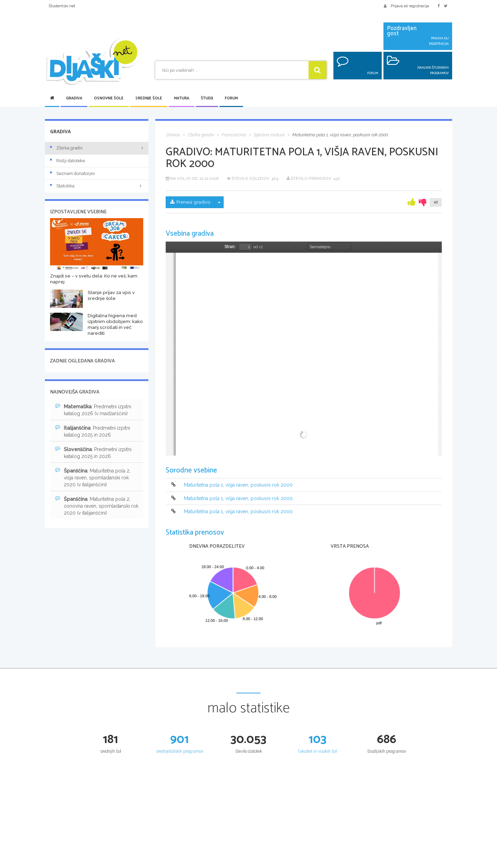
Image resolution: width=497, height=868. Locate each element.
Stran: (230, 247)
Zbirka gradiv (66, 148)
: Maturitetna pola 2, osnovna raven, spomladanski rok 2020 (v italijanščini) (97, 506)
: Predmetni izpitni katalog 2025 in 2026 (93, 431)
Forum (231, 98)
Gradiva (74, 98)
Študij (207, 98)
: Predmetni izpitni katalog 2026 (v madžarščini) (93, 410)
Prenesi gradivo (191, 202)
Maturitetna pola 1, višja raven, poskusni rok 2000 (238, 485)
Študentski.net (62, 6)
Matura (182, 98)
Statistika (97, 186)
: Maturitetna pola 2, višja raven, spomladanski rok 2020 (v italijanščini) (93, 477)
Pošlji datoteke (67, 161)
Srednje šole (149, 98)
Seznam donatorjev (73, 173)
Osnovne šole (109, 98)
